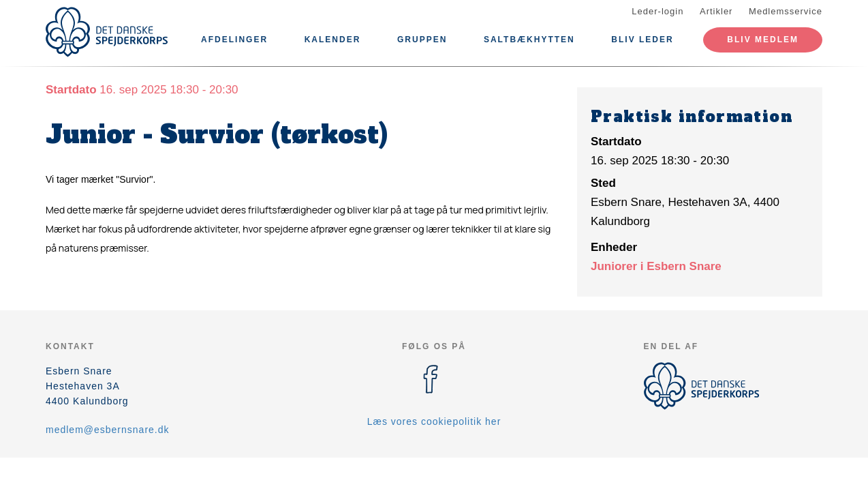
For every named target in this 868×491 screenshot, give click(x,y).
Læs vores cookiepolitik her (434, 421)
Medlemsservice (786, 11)
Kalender (333, 40)
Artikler (716, 11)
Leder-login (657, 11)
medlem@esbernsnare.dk (108, 430)
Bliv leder (642, 40)
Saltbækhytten (529, 40)
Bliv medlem (763, 40)
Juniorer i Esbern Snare (656, 266)
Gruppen (422, 40)
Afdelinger (234, 40)
